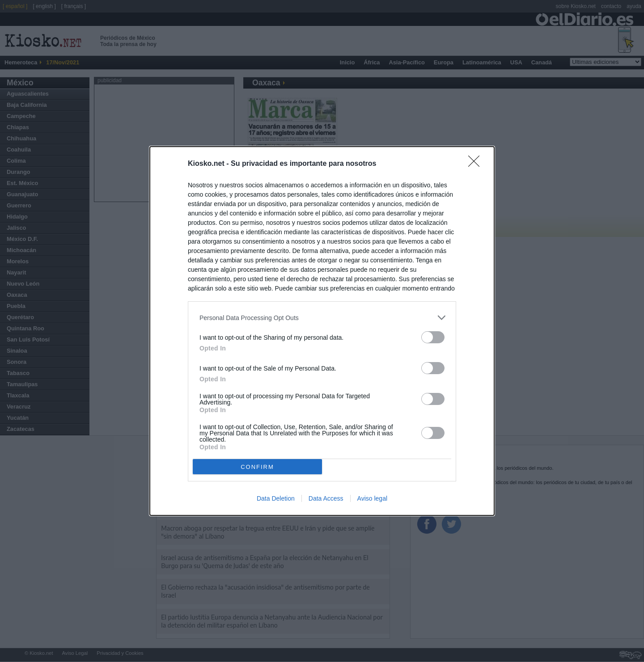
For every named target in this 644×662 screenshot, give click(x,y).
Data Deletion (276, 498)
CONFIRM (257, 467)
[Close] (477, 164)
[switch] (433, 337)
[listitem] (322, 318)
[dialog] (322, 331)
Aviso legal (372, 498)
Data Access (326, 498)
